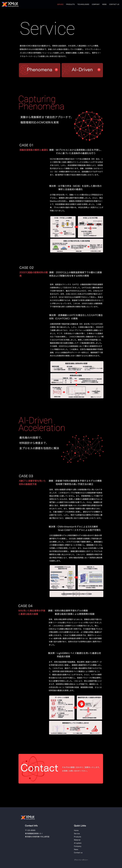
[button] (83, 4)
